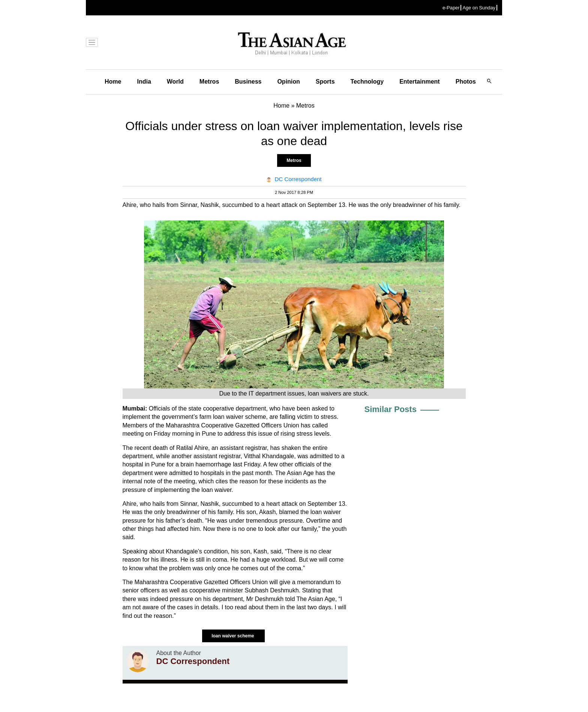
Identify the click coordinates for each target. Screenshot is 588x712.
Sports (325, 82)
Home (113, 82)
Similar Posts (391, 409)
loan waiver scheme (233, 636)
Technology (367, 82)
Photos (466, 82)
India (144, 82)
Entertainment (420, 82)
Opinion (288, 82)
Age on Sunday (479, 8)
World (175, 82)
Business (248, 82)
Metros (209, 82)
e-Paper (451, 8)
